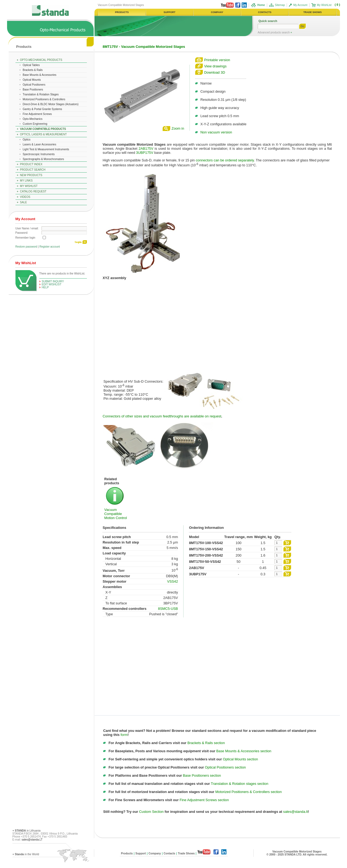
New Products (31, 175)
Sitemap (280, 5)
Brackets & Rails (33, 70)
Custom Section (151, 812)
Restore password (26, 247)
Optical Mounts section (240, 759)
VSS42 (172, 581)
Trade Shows (186, 853)
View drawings (215, 66)
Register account (50, 247)
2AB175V (146, 149)
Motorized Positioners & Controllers (44, 99)
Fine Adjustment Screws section (204, 800)
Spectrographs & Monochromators (43, 159)
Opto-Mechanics (33, 119)
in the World (27, 854)
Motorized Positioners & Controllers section (249, 792)
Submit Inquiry (53, 281)
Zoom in (178, 128)
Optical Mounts (32, 80)
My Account (300, 5)
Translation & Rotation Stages (41, 94)
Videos (25, 197)
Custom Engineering (35, 124)
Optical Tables (31, 65)
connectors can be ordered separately (225, 160)
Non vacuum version (216, 132)
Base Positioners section (202, 775)
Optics (27, 140)
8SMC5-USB (168, 609)
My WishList (324, 5)
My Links (26, 181)
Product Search (33, 170)
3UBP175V (145, 153)
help (45, 287)
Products (24, 47)
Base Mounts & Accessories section (244, 751)
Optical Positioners (34, 85)
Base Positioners (33, 90)
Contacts (170, 853)
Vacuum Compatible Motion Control (116, 514)
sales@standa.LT (32, 840)
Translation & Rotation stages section (240, 784)
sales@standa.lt (296, 812)
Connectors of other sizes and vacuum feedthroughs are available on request (162, 416)
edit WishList (52, 284)
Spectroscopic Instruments (39, 154)
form (124, 735)
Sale (24, 202)
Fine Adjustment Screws (37, 114)
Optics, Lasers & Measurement (43, 134)
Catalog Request (33, 191)
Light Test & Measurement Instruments (46, 149)
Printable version (217, 60)
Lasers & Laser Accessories (40, 144)
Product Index (31, 164)
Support (141, 853)
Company (155, 853)
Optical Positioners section (225, 767)
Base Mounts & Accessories (40, 75)
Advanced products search (274, 32)
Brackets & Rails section (206, 743)
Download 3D (215, 72)
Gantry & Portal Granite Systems (42, 109)
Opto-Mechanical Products (41, 60)
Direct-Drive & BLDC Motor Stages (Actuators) (51, 104)
